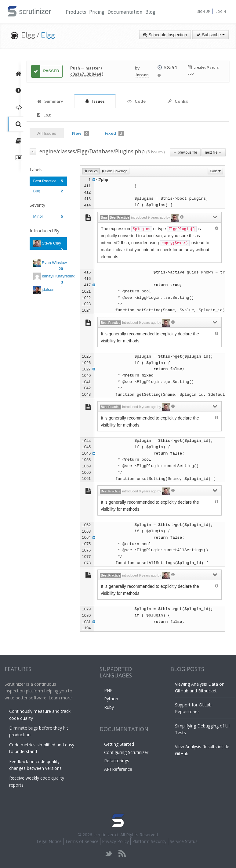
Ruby (109, 707)
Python (111, 699)
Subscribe (210, 35)
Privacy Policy (115, 841)
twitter (109, 854)
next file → (213, 152)
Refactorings (117, 761)
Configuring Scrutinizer (126, 752)
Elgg (48, 35)
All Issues (47, 133)
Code (215, 171)
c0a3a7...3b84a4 (86, 74)
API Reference (118, 769)
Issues (91, 171)
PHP (108, 690)
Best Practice (48, 181)
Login (221, 11)
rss (122, 854)
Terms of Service (82, 841)
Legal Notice (49, 841)
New (80, 133)
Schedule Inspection (165, 35)
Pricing (97, 12)
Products (76, 12)
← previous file (185, 152)
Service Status (184, 841)
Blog (150, 12)
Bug (48, 191)
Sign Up (203, 11)
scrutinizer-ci (106, 835)
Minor (48, 216)
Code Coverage (114, 171)
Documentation (125, 12)
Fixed (114, 133)
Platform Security (149, 841)
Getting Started (119, 744)
